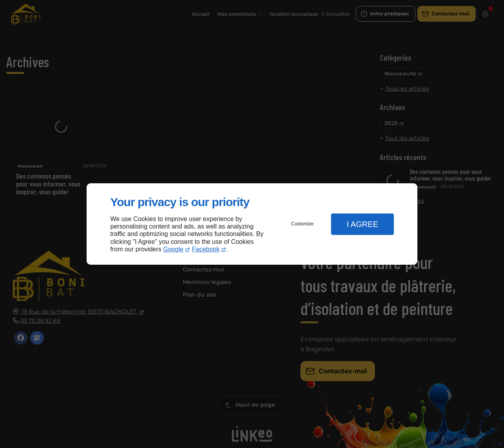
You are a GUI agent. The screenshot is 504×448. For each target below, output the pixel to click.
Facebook (206, 249)
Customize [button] (303, 224)
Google (173, 249)
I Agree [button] (362, 224)
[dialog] (252, 224)
